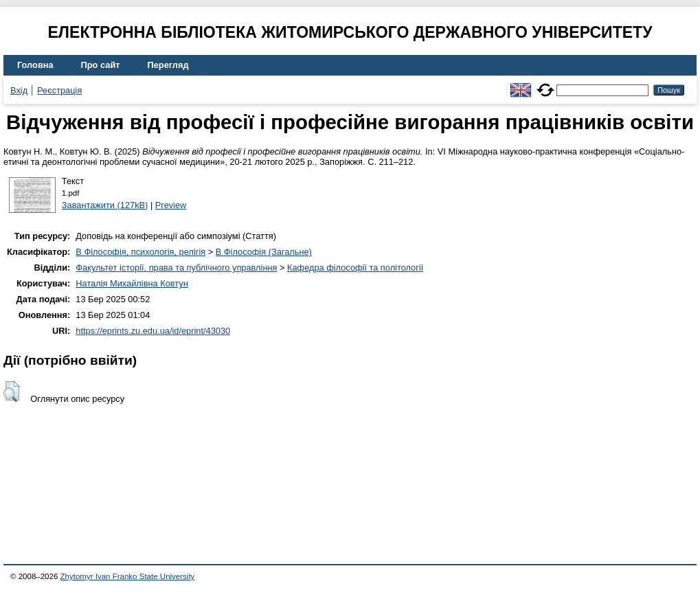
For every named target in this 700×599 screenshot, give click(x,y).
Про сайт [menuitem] (101, 65)
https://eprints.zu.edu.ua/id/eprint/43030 (153, 331)
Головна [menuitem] (35, 65)
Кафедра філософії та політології (355, 268)
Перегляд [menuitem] (168, 65)
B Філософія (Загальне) (264, 252)
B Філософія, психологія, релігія (140, 252)
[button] (11, 392)
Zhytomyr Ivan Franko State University (128, 576)
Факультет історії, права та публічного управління (176, 268)
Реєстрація (59, 90)
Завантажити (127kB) (105, 205)
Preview (171, 205)
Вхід (19, 90)
